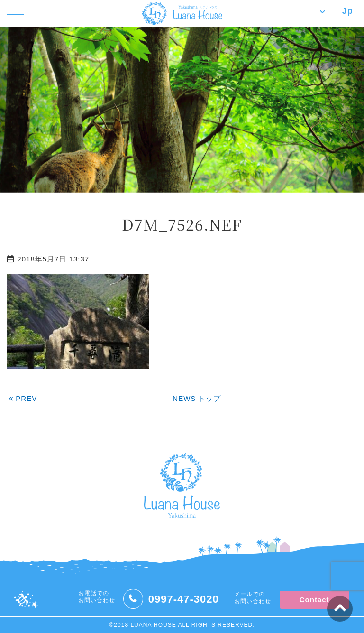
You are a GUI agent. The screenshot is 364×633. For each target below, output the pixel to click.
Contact (314, 600)
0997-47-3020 (184, 599)
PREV (23, 398)
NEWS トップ (197, 398)
